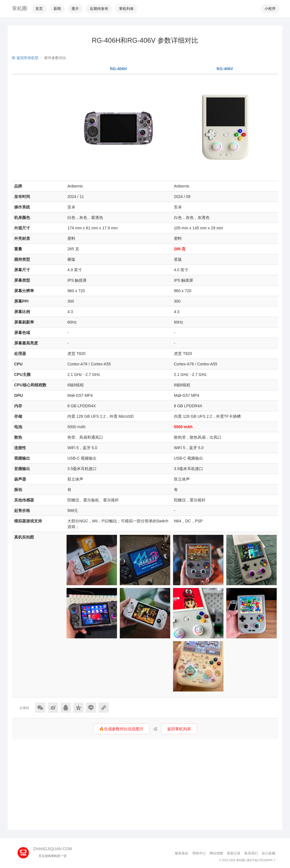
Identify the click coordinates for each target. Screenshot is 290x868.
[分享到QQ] (66, 708)
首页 (39, 9)
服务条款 (182, 853)
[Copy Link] (104, 708)
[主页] (25, 851)
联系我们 (251, 853)
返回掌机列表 (179, 729)
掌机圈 (20, 8)
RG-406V (225, 69)
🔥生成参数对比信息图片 (121, 729)
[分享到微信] (40, 708)
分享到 (24, 708)
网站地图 (216, 853)
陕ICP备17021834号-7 (261, 860)
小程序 (270, 9)
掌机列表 (126, 9)
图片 (75, 9)
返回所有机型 (25, 58)
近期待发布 (99, 9)
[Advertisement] (145, 785)
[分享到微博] (53, 708)
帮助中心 (199, 853)
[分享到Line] (91, 708)
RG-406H (118, 69)
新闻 (57, 9)
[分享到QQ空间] (78, 708)
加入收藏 (268, 853)
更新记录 (234, 853)
